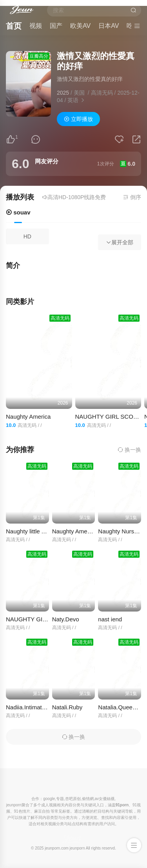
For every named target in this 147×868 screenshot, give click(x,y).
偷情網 (88, 799)
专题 (60, 799)
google (49, 799)
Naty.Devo (66, 619)
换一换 (129, 450)
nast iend (110, 619)
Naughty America (28, 417)
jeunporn (77, 848)
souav (18, 212)
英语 (73, 100)
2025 (63, 93)
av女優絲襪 (104, 799)
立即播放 (78, 119)
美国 (79, 93)
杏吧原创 (73, 799)
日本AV (109, 26)
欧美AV (80, 26)
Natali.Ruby (67, 707)
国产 (56, 26)
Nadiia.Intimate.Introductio (40, 707)
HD (27, 236)
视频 (36, 26)
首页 (14, 26)
